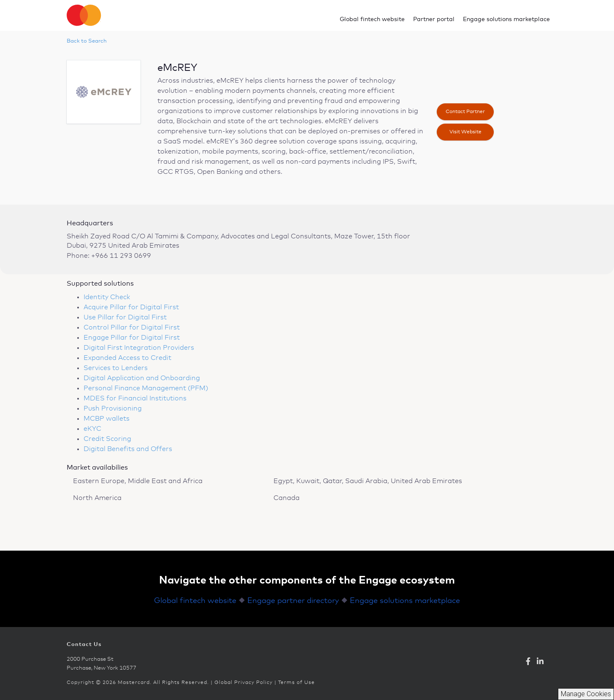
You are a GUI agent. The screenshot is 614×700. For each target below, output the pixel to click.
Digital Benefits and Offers (128, 449)
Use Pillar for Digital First (125, 317)
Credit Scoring (107, 439)
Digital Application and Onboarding (142, 378)
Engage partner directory (293, 601)
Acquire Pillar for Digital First (131, 307)
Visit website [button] (465, 132)
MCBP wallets (107, 419)
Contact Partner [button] (465, 112)
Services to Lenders (116, 368)
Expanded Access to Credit (127, 358)
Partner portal (434, 19)
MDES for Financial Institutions (135, 398)
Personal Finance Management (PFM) (146, 388)
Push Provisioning (113, 408)
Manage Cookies (586, 694)
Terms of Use (296, 683)
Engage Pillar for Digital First (132, 338)
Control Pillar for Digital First (132, 327)
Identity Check (107, 297)
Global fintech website (372, 19)
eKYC (92, 429)
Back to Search (87, 41)
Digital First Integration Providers (139, 348)
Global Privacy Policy (243, 683)
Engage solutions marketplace (506, 19)
